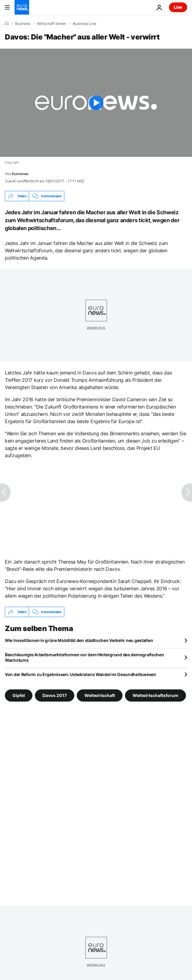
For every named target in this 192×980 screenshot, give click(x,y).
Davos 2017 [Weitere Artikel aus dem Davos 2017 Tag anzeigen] (55, 695)
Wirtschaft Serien (52, 24)
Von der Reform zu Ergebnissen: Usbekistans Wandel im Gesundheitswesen (81, 674)
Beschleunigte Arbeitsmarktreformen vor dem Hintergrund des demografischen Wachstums (84, 657)
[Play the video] (96, 103)
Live (178, 7)
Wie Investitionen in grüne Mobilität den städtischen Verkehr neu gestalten (79, 640)
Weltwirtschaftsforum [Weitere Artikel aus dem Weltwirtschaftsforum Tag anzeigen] (155, 695)
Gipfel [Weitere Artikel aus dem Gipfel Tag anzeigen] (19, 695)
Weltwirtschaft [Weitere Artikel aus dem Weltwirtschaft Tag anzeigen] (100, 695)
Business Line (84, 24)
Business (23, 24)
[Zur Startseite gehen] (22, 7)
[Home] (7, 23)
